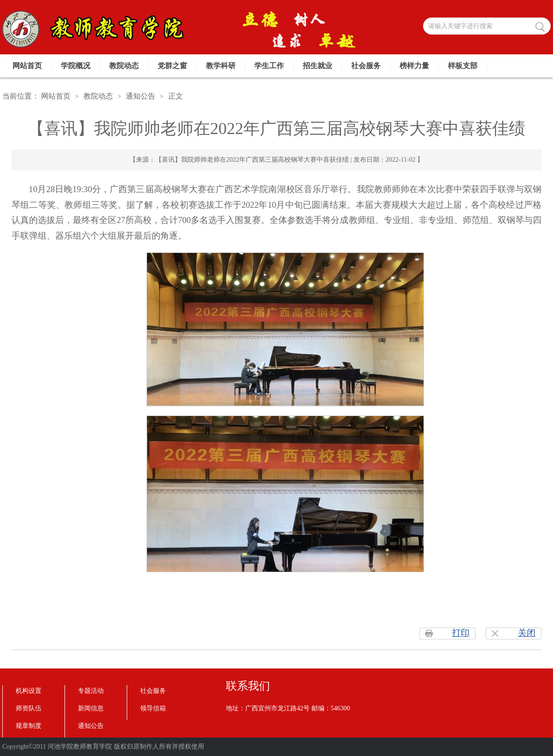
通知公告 (141, 96)
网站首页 (27, 66)
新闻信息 (91, 708)
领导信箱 (153, 708)
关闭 (527, 633)
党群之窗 (172, 66)
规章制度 (29, 726)
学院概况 (76, 66)
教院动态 (124, 66)
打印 (461, 633)
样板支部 (463, 66)
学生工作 (269, 66)
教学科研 (221, 66)
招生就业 (318, 66)
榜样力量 (414, 66)
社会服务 (366, 66)
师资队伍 (29, 708)
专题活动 (91, 691)
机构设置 (29, 691)
